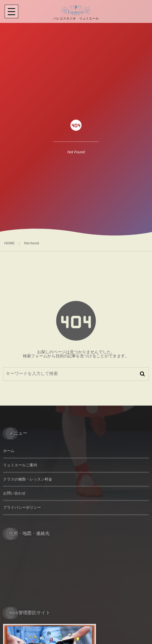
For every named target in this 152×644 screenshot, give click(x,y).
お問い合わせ (14, 493)
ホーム (9, 451)
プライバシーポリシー (22, 507)
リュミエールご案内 (20, 465)
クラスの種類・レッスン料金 (28, 479)
